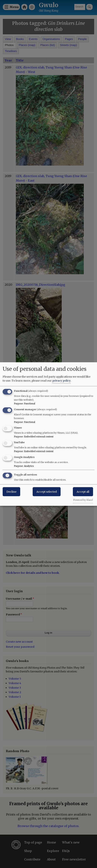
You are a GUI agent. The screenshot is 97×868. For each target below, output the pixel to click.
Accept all (83, 492)
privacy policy (61, 380)
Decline (11, 492)
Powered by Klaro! (83, 500)
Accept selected (47, 492)
